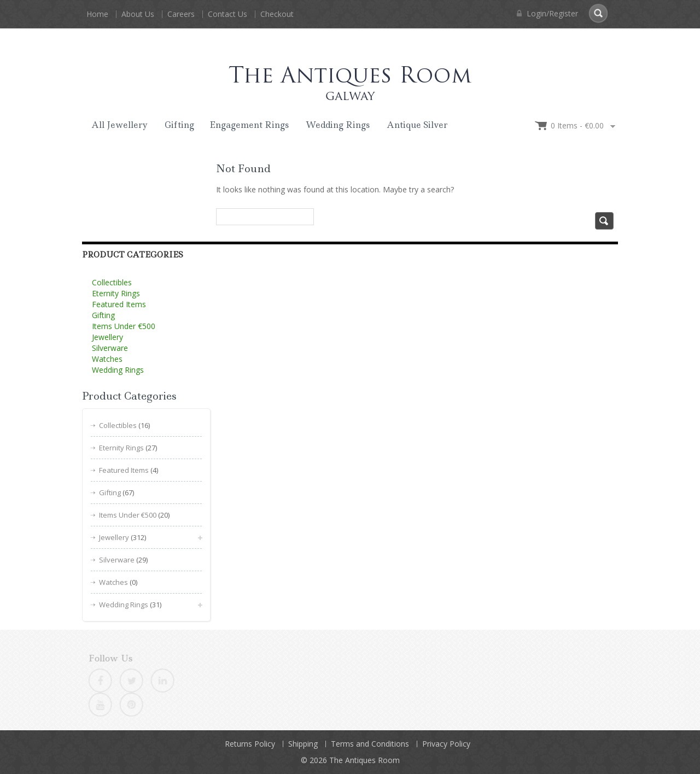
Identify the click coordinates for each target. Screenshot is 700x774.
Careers (181, 14)
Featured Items (119, 304)
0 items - (577, 125)
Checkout (277, 14)
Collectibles (112, 282)
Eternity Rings (116, 293)
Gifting (179, 125)
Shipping (303, 744)
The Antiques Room (364, 760)
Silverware (110, 348)
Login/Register (547, 13)
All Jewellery (119, 125)
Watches (107, 359)
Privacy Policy (446, 744)
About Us (138, 14)
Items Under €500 (124, 326)
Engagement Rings (249, 125)
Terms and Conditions (370, 744)
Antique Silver (417, 125)
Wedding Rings (338, 125)
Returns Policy (250, 744)
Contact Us (227, 14)
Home (97, 14)
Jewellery (107, 337)
